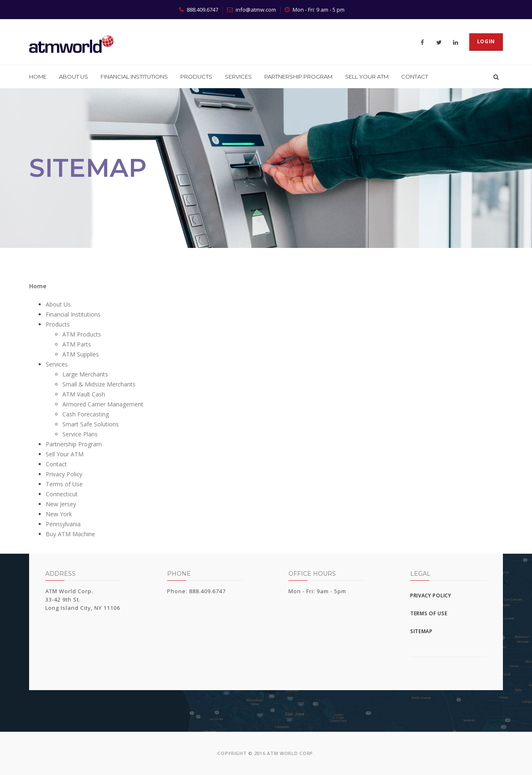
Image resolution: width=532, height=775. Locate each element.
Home (38, 77)
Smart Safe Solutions (91, 424)
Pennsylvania (63, 524)
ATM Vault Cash (84, 394)
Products (196, 77)
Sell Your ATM (367, 77)
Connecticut (62, 494)
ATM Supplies (81, 354)
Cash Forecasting (86, 414)
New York (59, 514)
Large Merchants (85, 374)
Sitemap (421, 631)
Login (486, 41)
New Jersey (61, 504)
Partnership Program (298, 77)
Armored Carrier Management (103, 404)
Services (238, 77)
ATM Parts (77, 344)
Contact (415, 77)
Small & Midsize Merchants (99, 384)
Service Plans (80, 434)
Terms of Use (64, 484)
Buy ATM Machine (70, 534)
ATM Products (82, 334)
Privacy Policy (64, 474)
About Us (74, 77)
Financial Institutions (134, 77)
